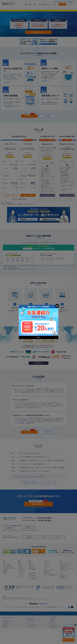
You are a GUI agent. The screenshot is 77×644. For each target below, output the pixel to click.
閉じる (57, 306)
